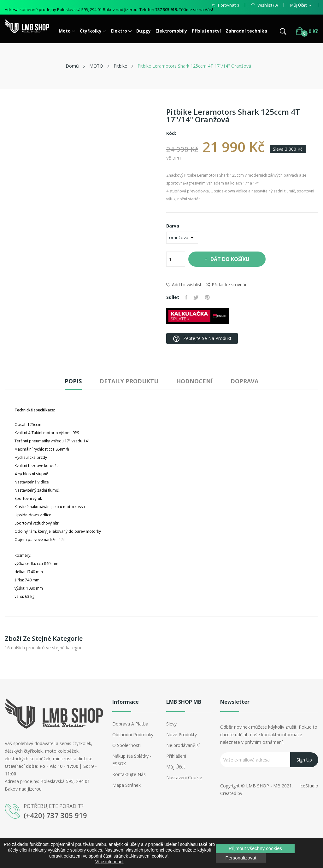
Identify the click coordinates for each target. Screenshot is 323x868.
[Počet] (176, 259)
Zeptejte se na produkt (202, 339)
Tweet (197, 297)
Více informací (109, 862)
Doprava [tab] (248, 381)
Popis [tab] (70, 381)
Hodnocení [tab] (196, 381)
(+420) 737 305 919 (55, 815)
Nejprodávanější (183, 745)
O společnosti (126, 745)
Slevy (171, 724)
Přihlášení (176, 756)
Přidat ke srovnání (227, 285)
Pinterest (208, 297)
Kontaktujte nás (129, 774)
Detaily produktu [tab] (128, 381)
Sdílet (187, 297)
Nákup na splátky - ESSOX (132, 760)
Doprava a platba (130, 724)
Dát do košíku (231, 259)
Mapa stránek (126, 785)
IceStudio (309, 786)
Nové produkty (182, 734)
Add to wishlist (184, 285)
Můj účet (176, 767)
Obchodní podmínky (133, 734)
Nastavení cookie (184, 777)
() (264, 5)
